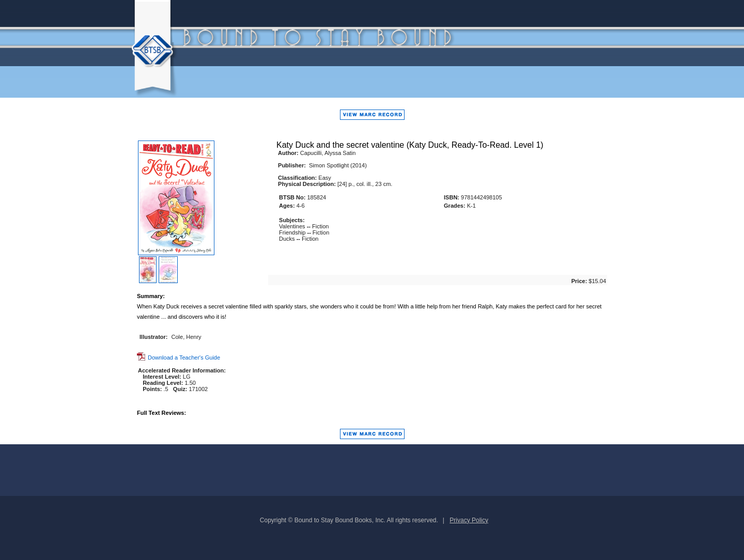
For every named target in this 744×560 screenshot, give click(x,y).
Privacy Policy (469, 520)
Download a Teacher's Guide (179, 357)
